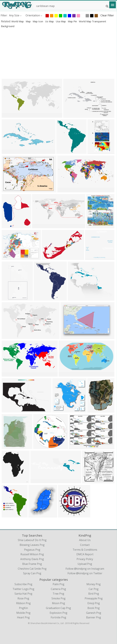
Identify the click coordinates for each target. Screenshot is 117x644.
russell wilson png (32, 554)
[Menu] (113, 5)
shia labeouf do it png (32, 540)
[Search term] (73, 6)
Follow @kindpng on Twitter (85, 573)
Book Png (94, 608)
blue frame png (32, 564)
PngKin (23, 608)
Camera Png (58, 589)
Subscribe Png (23, 584)
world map (18, 21)
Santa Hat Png (23, 594)
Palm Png (58, 584)
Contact (85, 545)
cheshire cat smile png (32, 569)
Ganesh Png (94, 613)
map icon (38, 21)
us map (50, 21)
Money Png (94, 584)
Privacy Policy (85, 559)
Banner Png (94, 617)
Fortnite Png (58, 617)
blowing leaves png (32, 545)
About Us (85, 540)
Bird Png (94, 594)
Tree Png (58, 594)
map (29, 21)
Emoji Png (94, 603)
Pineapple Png (94, 598)
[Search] (107, 6)
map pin (73, 21)
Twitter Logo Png (23, 589)
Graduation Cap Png (58, 608)
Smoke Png (58, 598)
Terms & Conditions (85, 550)
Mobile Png (23, 613)
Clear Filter (107, 15)
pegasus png (32, 550)
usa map (61, 21)
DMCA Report (85, 554)
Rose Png (23, 598)
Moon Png (58, 603)
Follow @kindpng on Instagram (85, 569)
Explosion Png (58, 613)
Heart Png (23, 617)
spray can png (32, 573)
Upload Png (85, 564)
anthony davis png (32, 559)
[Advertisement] (58, 53)
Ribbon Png (23, 603)
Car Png (94, 589)
